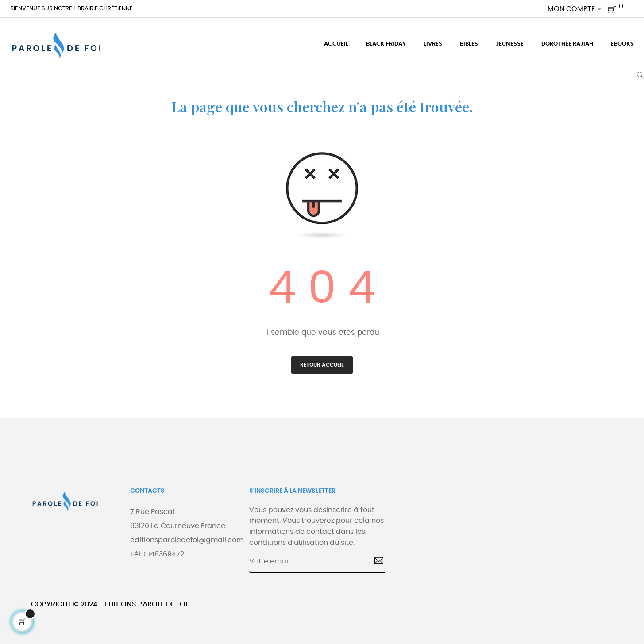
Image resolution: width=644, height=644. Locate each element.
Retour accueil (322, 365)
